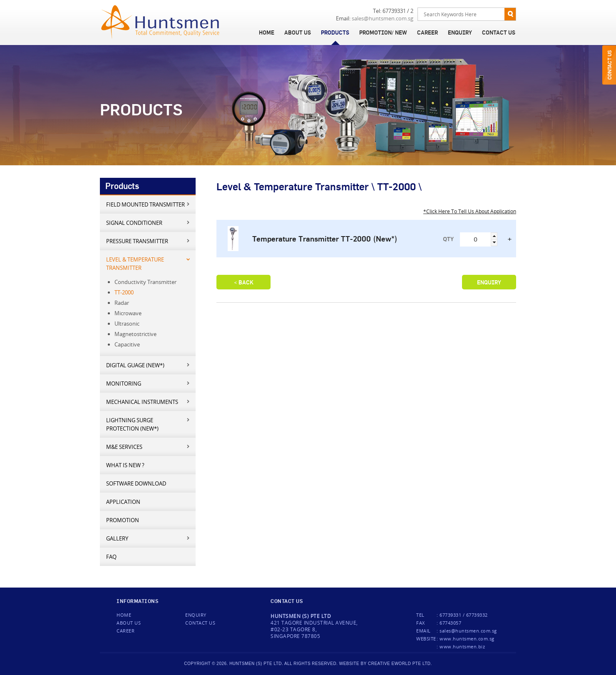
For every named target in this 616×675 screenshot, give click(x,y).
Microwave (128, 313)
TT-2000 (124, 292)
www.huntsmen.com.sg (467, 639)
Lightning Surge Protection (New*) (148, 424)
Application (123, 502)
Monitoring (148, 383)
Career (427, 32)
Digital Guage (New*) (148, 365)
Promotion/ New (383, 32)
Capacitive (127, 344)
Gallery (148, 538)
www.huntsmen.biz (462, 646)
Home (267, 32)
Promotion (123, 520)
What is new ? (125, 465)
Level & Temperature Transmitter (148, 263)
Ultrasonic (127, 324)
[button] (494, 236)
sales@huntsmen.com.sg (383, 19)
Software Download (136, 483)
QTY (448, 239)
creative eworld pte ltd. (400, 664)
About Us (298, 32)
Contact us (200, 623)
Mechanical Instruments (148, 402)
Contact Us (499, 32)
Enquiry (460, 32)
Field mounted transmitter (148, 204)
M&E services (148, 447)
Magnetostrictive (135, 334)
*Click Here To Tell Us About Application (470, 211)
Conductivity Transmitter (145, 282)
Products (335, 32)
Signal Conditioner (148, 223)
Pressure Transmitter (148, 241)
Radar (122, 303)
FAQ (111, 557)
